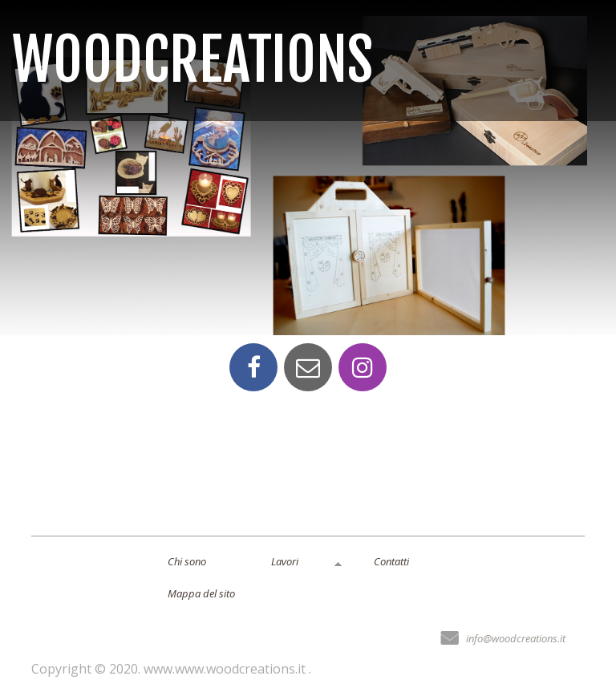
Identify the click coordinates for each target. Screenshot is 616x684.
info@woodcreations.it (516, 638)
